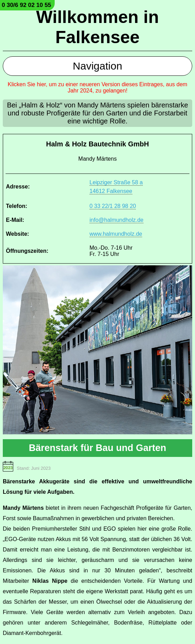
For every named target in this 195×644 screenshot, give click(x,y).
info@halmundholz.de (116, 220)
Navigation (97, 66)
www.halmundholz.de (116, 234)
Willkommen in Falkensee (97, 27)
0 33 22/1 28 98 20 (113, 206)
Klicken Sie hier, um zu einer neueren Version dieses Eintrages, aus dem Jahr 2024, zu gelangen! (97, 87)
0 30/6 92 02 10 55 (26, 5)
